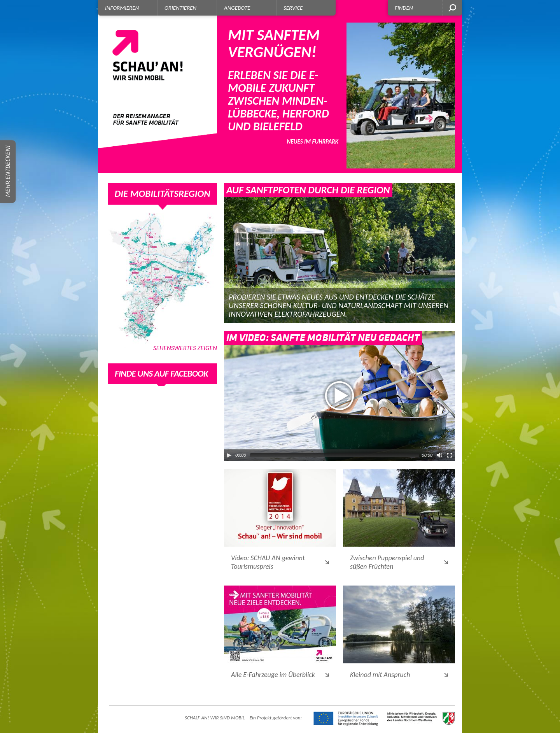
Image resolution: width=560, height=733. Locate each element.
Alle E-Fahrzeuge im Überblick (273, 675)
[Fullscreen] (450, 455)
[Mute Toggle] (439, 455)
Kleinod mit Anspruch (380, 675)
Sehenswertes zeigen (185, 348)
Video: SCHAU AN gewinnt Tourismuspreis (268, 562)
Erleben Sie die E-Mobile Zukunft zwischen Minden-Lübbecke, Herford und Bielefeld (283, 85)
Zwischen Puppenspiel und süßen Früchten (387, 562)
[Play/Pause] (229, 455)
